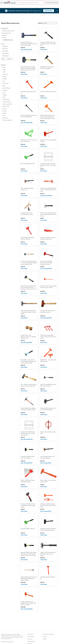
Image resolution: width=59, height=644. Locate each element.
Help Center (30, 633)
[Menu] (1, 3)
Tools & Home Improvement (8, 23)
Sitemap (45, 633)
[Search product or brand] (31, 3)
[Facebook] (2, 639)
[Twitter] (5, 639)
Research (45, 631)
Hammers (4, 30)
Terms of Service (31, 631)
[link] (9, 3)
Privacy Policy (30, 629)
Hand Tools (4, 27)
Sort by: (40, 15)
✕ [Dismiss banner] (57, 8)
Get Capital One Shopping (48, 629)
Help (53, 3)
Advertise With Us (31, 636)
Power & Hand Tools (6, 25)
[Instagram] (7, 639)
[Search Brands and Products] (44, 3)
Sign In (57, 3)
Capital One (30, 638)
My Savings (49, 3)
